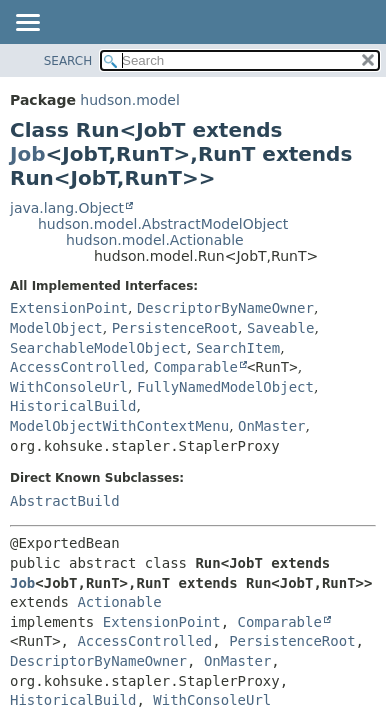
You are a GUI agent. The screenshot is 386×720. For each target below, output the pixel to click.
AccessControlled (77, 367)
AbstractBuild (65, 501)
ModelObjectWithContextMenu (119, 426)
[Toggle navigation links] (27, 24)
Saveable (280, 328)
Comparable (196, 367)
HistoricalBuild (73, 406)
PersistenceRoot (175, 328)
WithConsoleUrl (69, 387)
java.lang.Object (67, 208)
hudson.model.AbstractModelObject (163, 224)
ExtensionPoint (69, 308)
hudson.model (129, 100)
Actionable (119, 602)
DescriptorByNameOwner (225, 308)
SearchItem (238, 348)
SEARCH (68, 61)
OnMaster (271, 426)
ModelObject (56, 328)
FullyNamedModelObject (225, 387)
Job (27, 154)
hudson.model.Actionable (155, 240)
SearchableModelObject (98, 348)
